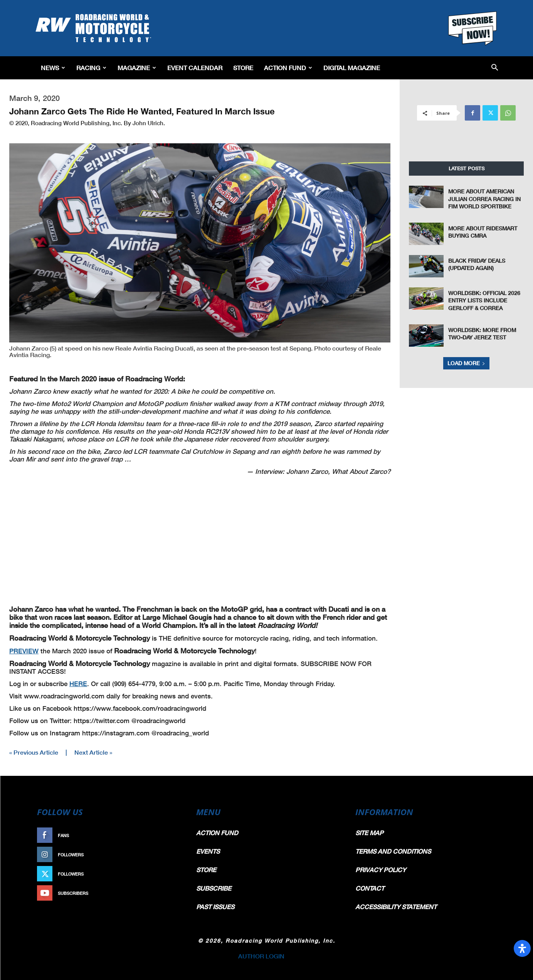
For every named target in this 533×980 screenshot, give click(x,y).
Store (243, 68)
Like (173, 835)
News (53, 68)
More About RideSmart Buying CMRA (483, 232)
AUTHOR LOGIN (261, 956)
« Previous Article (34, 752)
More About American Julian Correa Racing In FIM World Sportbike (484, 199)
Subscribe (165, 893)
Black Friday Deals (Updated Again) (477, 264)
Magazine (137, 68)
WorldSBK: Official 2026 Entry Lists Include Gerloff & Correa (484, 300)
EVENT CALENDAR (195, 68)
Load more (466, 363)
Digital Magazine (352, 68)
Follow (169, 855)
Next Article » (93, 752)
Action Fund (288, 68)
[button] (495, 68)
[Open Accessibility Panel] (522, 948)
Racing (91, 68)
